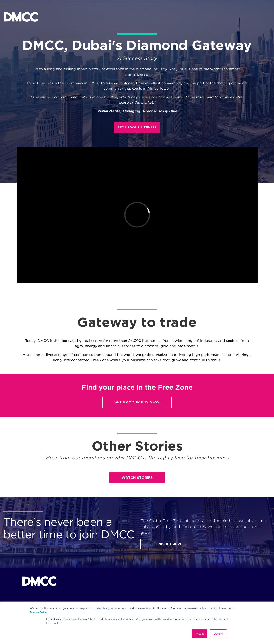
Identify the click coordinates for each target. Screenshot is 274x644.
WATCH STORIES (137, 478)
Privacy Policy (38, 613)
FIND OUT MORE (169, 544)
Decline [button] (218, 634)
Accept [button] (200, 634)
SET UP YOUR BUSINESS (137, 127)
